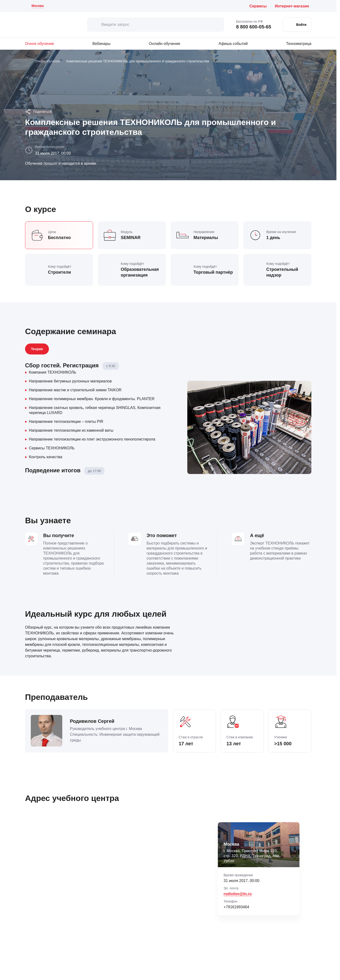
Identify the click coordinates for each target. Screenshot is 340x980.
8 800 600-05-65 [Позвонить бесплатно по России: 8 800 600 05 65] (254, 27)
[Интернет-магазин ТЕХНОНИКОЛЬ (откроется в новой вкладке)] (293, 6)
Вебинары (101, 44)
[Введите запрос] (156, 25)
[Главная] (27, 61)
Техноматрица (299, 44)
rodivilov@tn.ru (238, 894)
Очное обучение (39, 44)
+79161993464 (236, 907)
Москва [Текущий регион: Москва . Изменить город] (38, 6)
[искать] (94, 25)
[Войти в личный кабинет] (297, 25)
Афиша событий (233, 44)
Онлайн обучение (165, 44)
